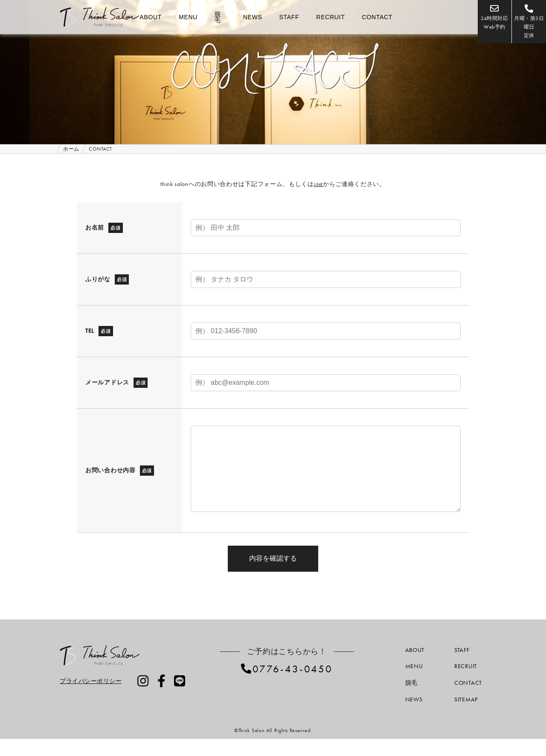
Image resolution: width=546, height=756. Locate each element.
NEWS (253, 17)
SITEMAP (466, 716)
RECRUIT (330, 17)
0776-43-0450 (293, 686)
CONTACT (377, 17)
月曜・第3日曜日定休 (518, 17)
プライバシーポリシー (91, 698)
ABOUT (151, 17)
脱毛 (218, 17)
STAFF (289, 17)
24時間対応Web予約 (463, 17)
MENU (188, 17)
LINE (318, 184)
